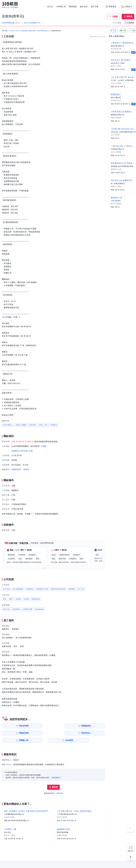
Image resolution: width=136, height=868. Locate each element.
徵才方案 (95, 7)
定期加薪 (33, 425)
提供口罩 (6, 609)
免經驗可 (54, 425)
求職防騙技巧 (56, 770)
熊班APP (131, 851)
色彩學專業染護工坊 (44, 31)
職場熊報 (73, 7)
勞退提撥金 (36, 599)
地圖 (44, 446)
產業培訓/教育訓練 (58, 589)
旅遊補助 (30, 589)
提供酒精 (16, 609)
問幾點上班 (15, 733)
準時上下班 (43, 425)
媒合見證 (84, 7)
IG (62, 862)
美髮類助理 (16, 469)
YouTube (74, 862)
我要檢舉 (60, 786)
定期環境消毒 (27, 609)
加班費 (18, 599)
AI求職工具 (61, 7)
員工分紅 (81, 589)
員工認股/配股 (18, 589)
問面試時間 (68, 726)
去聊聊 (115, 16)
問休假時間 (15, 726)
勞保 (5, 599)
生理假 (26, 599)
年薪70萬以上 (8, 425)
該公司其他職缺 (32, 23)
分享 (113, 31)
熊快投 (129, 16)
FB (68, 862)
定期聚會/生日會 (42, 589)
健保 (11, 599)
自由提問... (42, 733)
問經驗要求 (42, 726)
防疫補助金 (40, 609)
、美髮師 (25, 469)
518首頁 (12, 31)
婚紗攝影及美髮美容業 (29, 31)
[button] (44, 568)
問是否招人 (95, 726)
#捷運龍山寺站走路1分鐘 (22, 451)
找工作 (50, 7)
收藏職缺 (131, 23)
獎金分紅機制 (21, 425)
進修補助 (72, 589)
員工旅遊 (6, 589)
